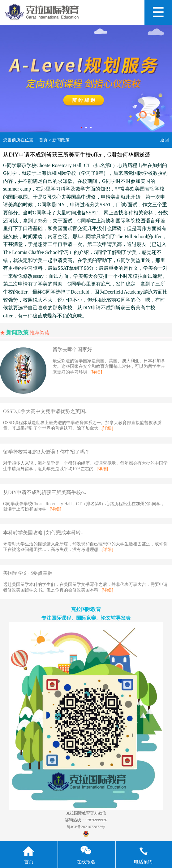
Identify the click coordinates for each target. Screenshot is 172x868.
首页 (43, 140)
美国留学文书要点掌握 (28, 573)
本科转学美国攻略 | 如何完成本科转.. (43, 533)
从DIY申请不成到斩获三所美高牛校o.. (45, 492)
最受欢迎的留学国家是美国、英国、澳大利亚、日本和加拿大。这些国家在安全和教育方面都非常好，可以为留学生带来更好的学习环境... (109, 366)
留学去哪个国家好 (72, 349)
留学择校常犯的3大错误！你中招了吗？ (46, 452)
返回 (165, 140)
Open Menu (158, 12)
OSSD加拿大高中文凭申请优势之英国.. (45, 411)
